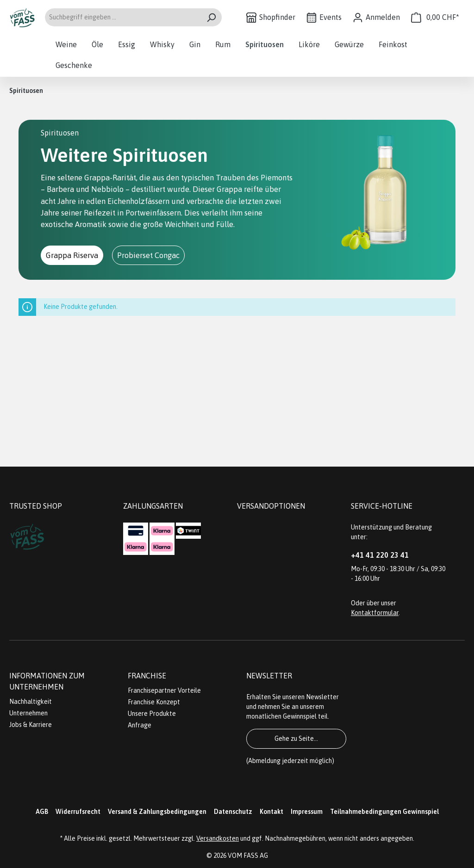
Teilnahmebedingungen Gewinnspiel (384, 812)
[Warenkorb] (435, 17)
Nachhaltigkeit (31, 702)
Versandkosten (218, 838)
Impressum (307, 812)
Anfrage (140, 725)
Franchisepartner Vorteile (164, 690)
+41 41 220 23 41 (380, 555)
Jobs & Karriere (31, 725)
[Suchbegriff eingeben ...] (123, 17)
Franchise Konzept (154, 702)
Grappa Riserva (72, 255)
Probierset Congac (148, 255)
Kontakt (271, 812)
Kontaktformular (375, 613)
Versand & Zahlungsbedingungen (157, 812)
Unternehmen (28, 713)
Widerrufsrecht (78, 812)
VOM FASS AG (248, 856)
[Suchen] (211, 17)
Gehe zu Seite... (296, 739)
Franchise (147, 676)
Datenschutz (233, 812)
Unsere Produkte (152, 714)
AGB (42, 812)
